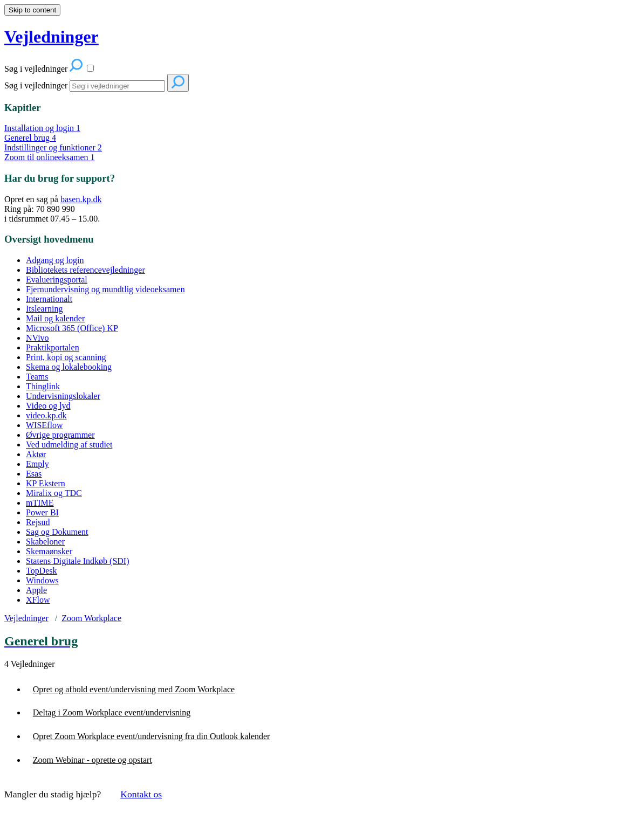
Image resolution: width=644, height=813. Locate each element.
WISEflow (44, 425)
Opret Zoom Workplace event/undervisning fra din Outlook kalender (152, 736)
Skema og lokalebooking (69, 367)
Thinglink (43, 386)
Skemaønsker (49, 551)
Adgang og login (55, 260)
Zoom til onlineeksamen (50, 157)
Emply (37, 464)
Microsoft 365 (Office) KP (72, 328)
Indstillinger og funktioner (53, 147)
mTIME (40, 503)
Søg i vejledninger (36, 85)
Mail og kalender (55, 318)
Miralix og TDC (54, 493)
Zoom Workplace (91, 618)
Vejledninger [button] (52, 37)
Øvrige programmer (60, 435)
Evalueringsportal (57, 280)
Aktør (36, 454)
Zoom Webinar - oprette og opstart (93, 760)
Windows (42, 580)
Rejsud (38, 522)
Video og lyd (48, 406)
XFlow (38, 600)
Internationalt (49, 299)
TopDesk (42, 571)
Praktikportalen (53, 347)
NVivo (37, 338)
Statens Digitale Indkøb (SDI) (78, 561)
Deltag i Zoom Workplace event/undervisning (112, 712)
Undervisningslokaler (63, 396)
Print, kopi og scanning (66, 357)
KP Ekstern (46, 483)
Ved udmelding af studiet (69, 445)
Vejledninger (26, 618)
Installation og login (42, 128)
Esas (34, 474)
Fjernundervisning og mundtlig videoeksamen (105, 289)
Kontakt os (141, 794)
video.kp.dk (46, 415)
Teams (37, 377)
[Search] (117, 86)
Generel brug (30, 138)
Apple (36, 590)
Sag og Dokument (57, 532)
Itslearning (44, 309)
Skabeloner (45, 542)
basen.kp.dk (81, 199)
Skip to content (32, 10)
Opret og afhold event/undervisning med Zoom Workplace (134, 689)
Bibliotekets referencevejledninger (85, 270)
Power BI (42, 512)
